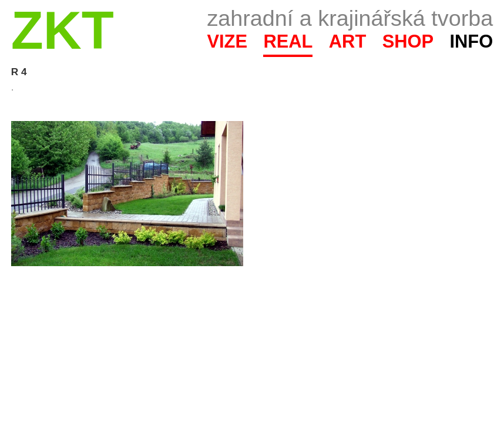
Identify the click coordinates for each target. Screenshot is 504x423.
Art (347, 41)
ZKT (63, 30)
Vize (227, 41)
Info (471, 41)
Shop (408, 41)
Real (288, 41)
